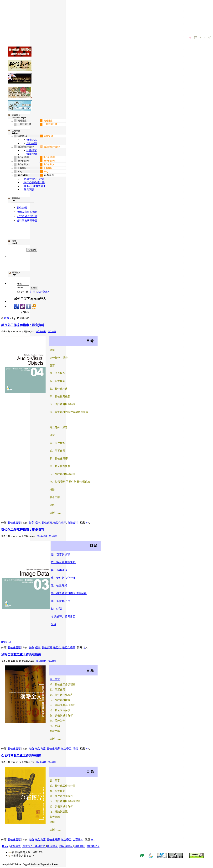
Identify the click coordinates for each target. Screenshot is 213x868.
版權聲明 (52, 846)
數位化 (57, 647)
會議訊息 (32, 140)
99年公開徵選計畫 (34, 182)
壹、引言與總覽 (60, 555)
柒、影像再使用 (60, 601)
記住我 (22, 312)
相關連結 (79, 846)
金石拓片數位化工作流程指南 (21, 756)
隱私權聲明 (66, 846)
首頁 (6, 318)
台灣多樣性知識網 (27, 212)
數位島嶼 (22, 208)
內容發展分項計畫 (27, 216)
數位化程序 (60, 523)
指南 (38, 523)
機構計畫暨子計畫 (34, 179)
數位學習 (66, 749)
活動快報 (31, 143)
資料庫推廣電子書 (27, 221)
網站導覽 (16, 846)
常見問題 (29, 190)
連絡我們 (40, 846)
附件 (54, 624)
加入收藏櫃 (41, 332)
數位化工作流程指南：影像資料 (23, 530)
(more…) (6, 642)
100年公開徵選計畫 (35, 186)
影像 (31, 647)
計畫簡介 (28, 846)
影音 (31, 523)
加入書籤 (52, 332)
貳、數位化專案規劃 (63, 562)
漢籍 (75, 749)
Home (5, 846)
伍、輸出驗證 (59, 586)
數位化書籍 (14, 523)
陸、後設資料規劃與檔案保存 (69, 593)
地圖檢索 (31, 154)
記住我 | (22, 292)
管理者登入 (93, 846)
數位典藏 (47, 523)
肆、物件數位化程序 (63, 578)
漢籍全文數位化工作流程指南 (21, 654)
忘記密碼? (43, 292)
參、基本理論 (59, 570)
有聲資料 (73, 523)
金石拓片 (78, 839)
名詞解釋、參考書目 (63, 617)
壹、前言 (55, 679)
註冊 (33, 292)
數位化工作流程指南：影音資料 (23, 325)
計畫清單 (32, 150)
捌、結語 (56, 609)
